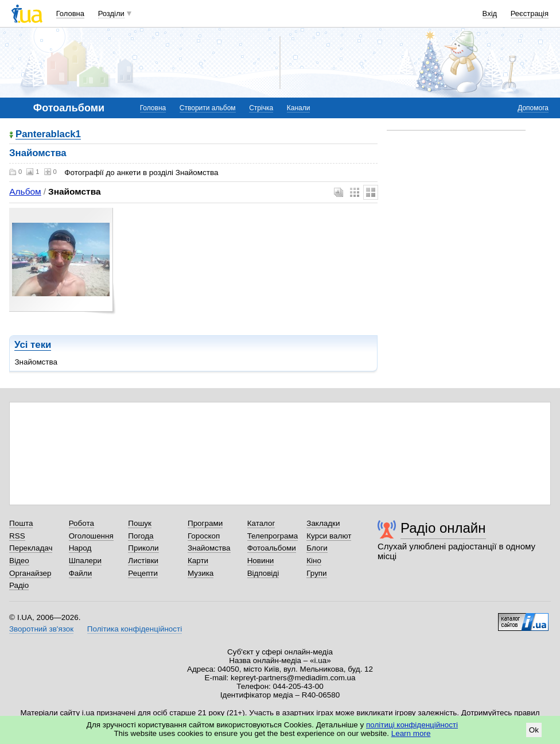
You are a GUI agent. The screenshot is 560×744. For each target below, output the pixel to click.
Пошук (140, 523)
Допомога (533, 108)
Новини (261, 561)
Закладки (323, 523)
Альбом (25, 191)
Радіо (19, 585)
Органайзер (30, 573)
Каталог (261, 523)
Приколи (143, 548)
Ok (534, 730)
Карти (198, 561)
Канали (299, 108)
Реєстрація (530, 13)
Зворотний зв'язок (41, 629)
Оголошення (91, 536)
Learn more (411, 733)
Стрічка (261, 108)
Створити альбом (208, 108)
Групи (316, 573)
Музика (201, 573)
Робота (81, 523)
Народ (80, 548)
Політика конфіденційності (135, 629)
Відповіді (263, 573)
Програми (205, 523)
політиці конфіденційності (412, 725)
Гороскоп (204, 536)
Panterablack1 (48, 135)
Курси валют (329, 536)
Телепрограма (273, 536)
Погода (141, 536)
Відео (19, 561)
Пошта (21, 523)
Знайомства (209, 548)
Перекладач (31, 548)
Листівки (143, 561)
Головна (70, 13)
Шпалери (85, 561)
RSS (17, 536)
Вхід (490, 13)
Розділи (111, 13)
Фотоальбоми (272, 548)
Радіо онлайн (443, 528)
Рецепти (143, 573)
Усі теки (33, 345)
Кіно (314, 561)
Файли (81, 573)
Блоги (317, 548)
